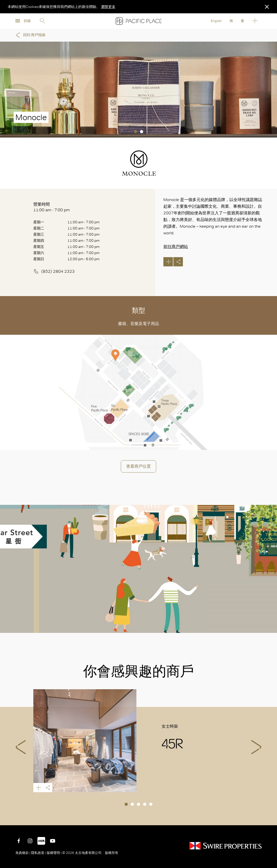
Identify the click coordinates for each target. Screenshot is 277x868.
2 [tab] (142, 132)
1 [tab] (135, 132)
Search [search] (42, 21)
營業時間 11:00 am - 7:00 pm (52, 207)
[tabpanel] (138, 90)
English (216, 21)
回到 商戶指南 (30, 35)
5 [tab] (151, 804)
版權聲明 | (54, 853)
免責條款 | (23, 853)
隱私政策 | (38, 853)
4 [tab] (145, 804)
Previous (21, 747)
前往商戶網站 (176, 247)
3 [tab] (138, 804)
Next (256, 747)
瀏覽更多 (108, 7)
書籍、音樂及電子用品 (138, 324)
